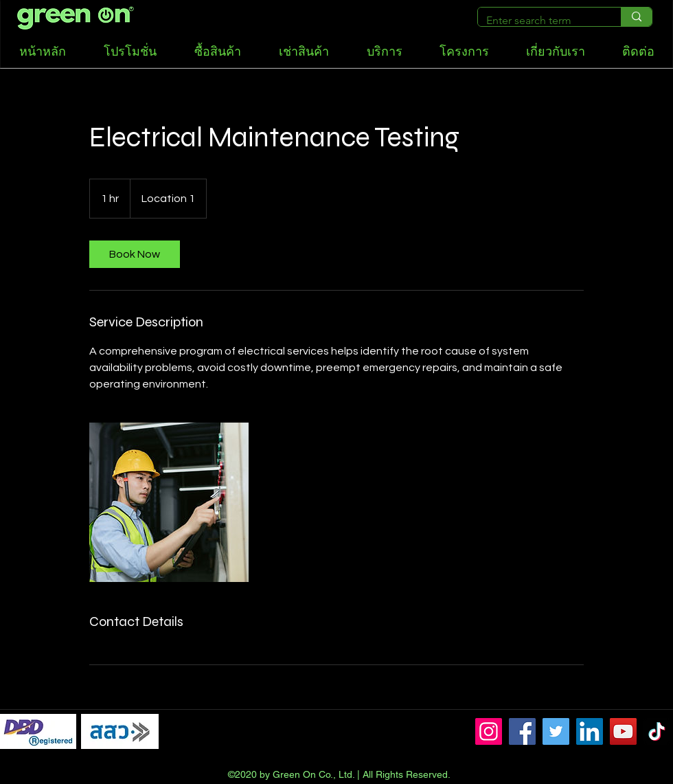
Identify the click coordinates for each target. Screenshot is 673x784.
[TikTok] (657, 731)
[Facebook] (522, 731)
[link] (135, 254)
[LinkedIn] (590, 731)
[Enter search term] (539, 21)
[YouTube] (623, 731)
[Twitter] (556, 731)
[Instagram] (489, 731)
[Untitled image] (169, 502)
